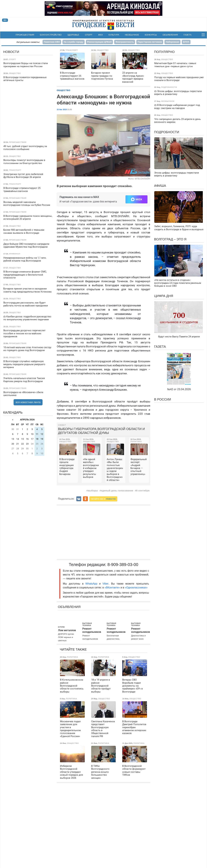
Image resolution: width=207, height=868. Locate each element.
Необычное (132, 35)
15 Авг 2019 (62, 109)
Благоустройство (51, 35)
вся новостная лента (28, 402)
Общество (64, 90)
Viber (106, 584)
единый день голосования (117, 490)
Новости (11, 52)
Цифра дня (164, 296)
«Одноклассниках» (136, 588)
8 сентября (143, 490)
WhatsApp (92, 584)
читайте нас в (103, 499)
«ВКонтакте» (112, 588)
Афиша (160, 186)
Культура (114, 35)
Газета (188, 35)
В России (163, 399)
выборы (93, 490)
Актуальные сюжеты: (28, 42)
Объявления (170, 35)
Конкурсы (151, 35)
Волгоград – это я (170, 239)
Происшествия (25, 35)
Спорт (89, 35)
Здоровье (73, 35)
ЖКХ (101, 35)
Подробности (167, 132)
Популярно (164, 52)
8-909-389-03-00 (123, 565)
